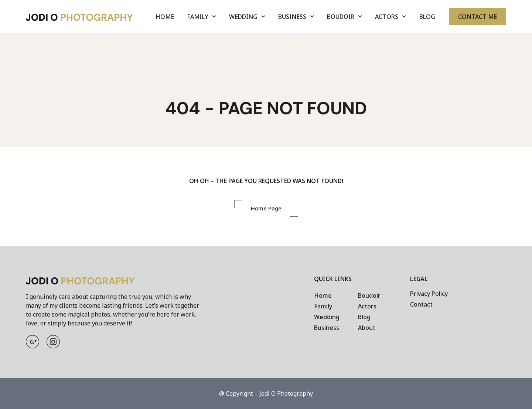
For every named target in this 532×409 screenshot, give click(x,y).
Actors (391, 16)
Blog (427, 17)
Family (202, 16)
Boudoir (345, 16)
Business (296, 16)
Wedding (247, 16)
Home (165, 17)
